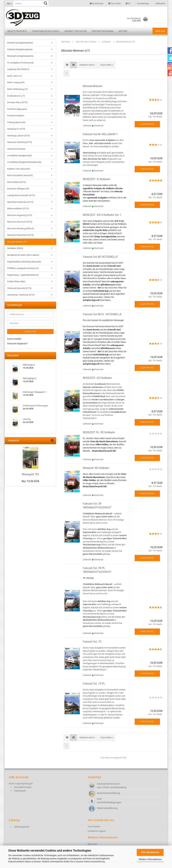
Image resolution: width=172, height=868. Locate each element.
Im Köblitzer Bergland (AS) (20, 156)
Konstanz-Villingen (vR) (18, 189)
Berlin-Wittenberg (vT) (18, 89)
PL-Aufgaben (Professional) (20, 63)
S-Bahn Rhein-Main (16, 281)
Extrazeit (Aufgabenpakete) (20, 43)
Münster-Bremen (93, 86)
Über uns (160, 31)
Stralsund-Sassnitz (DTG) (19, 288)
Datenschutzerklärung (94, 862)
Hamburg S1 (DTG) (16, 129)
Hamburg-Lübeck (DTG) (19, 136)
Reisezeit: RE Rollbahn (96, 468)
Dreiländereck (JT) (16, 96)
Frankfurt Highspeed (17, 109)
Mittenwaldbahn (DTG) (18, 209)
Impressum (20, 791)
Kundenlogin (142, 4)
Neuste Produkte (17, 31)
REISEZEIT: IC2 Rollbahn (97, 378)
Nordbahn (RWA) (15, 248)
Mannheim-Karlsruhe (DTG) (20, 202)
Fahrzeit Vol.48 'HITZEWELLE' (100, 257)
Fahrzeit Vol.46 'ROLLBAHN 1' (100, 134)
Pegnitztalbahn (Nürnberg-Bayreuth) (24, 262)
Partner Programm (103, 31)
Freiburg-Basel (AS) (16, 122)
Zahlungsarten (22, 827)
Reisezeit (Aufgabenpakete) (20, 56)
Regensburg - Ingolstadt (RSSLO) (23, 275)
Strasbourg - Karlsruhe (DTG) (21, 295)
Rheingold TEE (30, 474)
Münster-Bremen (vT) (17, 242)
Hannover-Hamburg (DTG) (20, 142)
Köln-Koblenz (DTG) (17, 182)
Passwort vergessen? (17, 344)
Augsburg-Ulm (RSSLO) (18, 69)
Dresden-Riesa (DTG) (17, 102)
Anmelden (30, 332)
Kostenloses (96, 4)
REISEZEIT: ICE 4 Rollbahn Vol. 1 (102, 215)
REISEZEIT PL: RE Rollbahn (99, 432)
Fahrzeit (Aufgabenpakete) (20, 49)
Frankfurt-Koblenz (16, 116)
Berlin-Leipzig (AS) (16, 82)
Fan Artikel (114, 4)
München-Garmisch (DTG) (20, 222)
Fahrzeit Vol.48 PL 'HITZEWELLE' (102, 314)
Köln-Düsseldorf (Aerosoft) (20, 175)
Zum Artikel (147, 124)
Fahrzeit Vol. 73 (92, 642)
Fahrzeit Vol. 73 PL (94, 684)
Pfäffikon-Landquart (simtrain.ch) (23, 268)
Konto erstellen (14, 339)
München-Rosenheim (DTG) (21, 235)
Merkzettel (159, 4)
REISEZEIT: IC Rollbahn (97, 179)
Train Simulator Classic (46, 31)
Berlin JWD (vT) (15, 76)
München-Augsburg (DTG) (20, 215)
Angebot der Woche (76, 31)
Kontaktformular (23, 787)
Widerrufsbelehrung (107, 808)
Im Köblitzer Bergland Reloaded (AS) (24, 162)
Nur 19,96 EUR (30, 481)
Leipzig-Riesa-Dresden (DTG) (21, 195)
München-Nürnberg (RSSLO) (21, 228)
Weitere (123, 31)
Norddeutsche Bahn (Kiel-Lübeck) (23, 255)
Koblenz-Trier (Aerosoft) (19, 169)
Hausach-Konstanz (16, 149)
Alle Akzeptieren (150, 852)
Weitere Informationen (150, 859)
